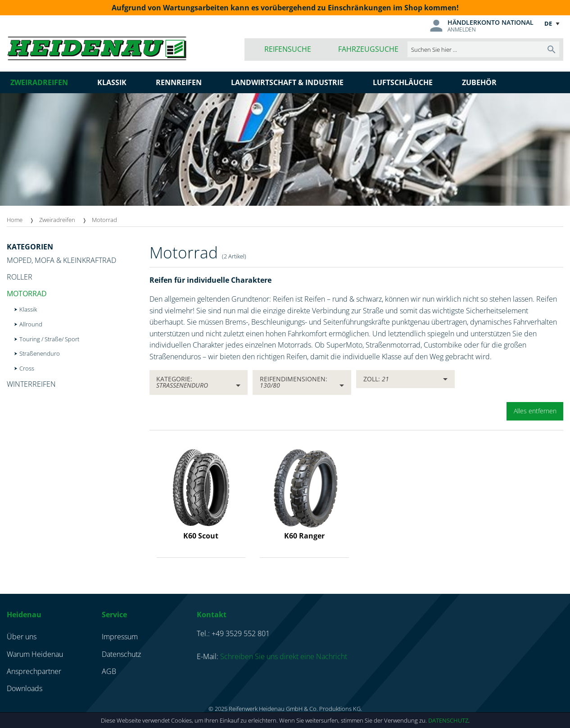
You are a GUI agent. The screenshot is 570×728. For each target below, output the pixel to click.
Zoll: (376, 379)
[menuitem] (23, 220)
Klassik (28, 309)
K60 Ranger (304, 536)
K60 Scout (201, 536)
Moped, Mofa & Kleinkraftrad (61, 260)
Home (15, 220)
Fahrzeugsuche (368, 49)
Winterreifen (31, 384)
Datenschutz (448, 720)
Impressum (120, 637)
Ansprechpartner (34, 671)
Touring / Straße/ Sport (49, 339)
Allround (31, 324)
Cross (27, 368)
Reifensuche (288, 49)
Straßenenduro (40, 353)
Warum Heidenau (35, 654)
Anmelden (462, 29)
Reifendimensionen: (294, 382)
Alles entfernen (535, 411)
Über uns (22, 637)
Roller (20, 277)
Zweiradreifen (57, 220)
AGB (109, 671)
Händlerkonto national (491, 22)
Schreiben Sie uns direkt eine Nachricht (284, 656)
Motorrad (104, 220)
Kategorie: (182, 382)
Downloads (25, 688)
